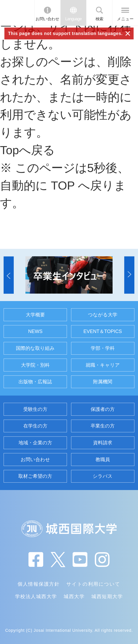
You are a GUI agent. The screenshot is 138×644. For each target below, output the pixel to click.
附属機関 (103, 382)
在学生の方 (35, 426)
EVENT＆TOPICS (103, 331)
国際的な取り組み (35, 348)
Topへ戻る (27, 150)
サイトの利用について (93, 584)
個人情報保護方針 (39, 584)
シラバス (103, 476)
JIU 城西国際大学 (17, 13)
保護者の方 (103, 409)
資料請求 (103, 443)
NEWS (35, 331)
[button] (9, 275)
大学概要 (35, 315)
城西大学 (74, 596)
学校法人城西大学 (36, 596)
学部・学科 (103, 348)
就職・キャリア (103, 365)
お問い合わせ (47, 19)
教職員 (103, 459)
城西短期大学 (107, 596)
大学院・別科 (35, 365)
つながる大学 (103, 315)
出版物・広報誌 (35, 382)
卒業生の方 (103, 426)
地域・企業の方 (35, 443)
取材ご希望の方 (35, 476)
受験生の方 (35, 409)
